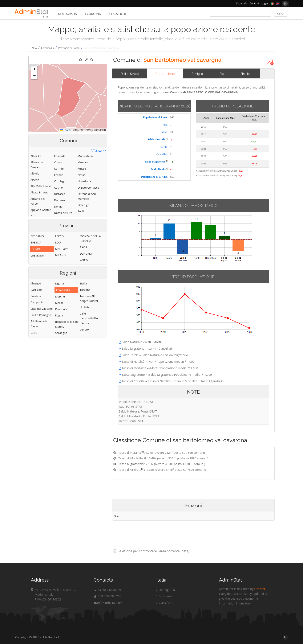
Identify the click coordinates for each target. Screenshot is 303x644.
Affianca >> (98, 150)
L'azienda (242, 3)
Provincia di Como (69, 48)
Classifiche (118, 14)
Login (265, 3)
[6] (143, 463)
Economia (93, 14)
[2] (166, 161)
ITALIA (33, 48)
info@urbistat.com (108, 603)
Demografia (67, 14)
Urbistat (260, 589)
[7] (143, 469)
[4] (142, 452)
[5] (144, 458)
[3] (166, 169)
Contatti (254, 3)
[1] (166, 139)
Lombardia (48, 48)
